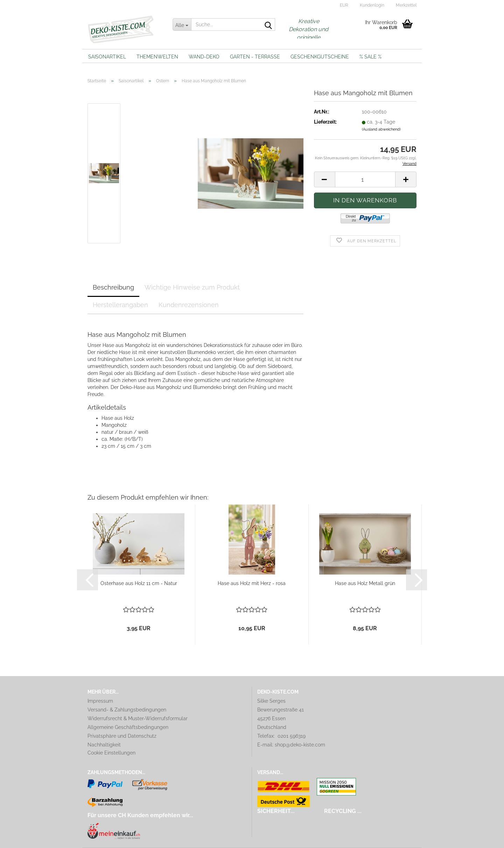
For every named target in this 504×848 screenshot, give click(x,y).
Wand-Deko (204, 57)
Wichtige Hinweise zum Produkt (192, 287)
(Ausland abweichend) (381, 129)
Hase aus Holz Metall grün (365, 583)
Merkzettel (406, 5)
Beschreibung (113, 287)
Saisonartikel (107, 57)
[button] (343, 5)
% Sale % (370, 57)
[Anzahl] (365, 179)
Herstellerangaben (120, 305)
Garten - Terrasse (255, 57)
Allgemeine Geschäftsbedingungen (128, 727)
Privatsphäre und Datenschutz (122, 736)
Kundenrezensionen (189, 305)
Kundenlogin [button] (372, 5)
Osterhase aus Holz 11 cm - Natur (139, 583)
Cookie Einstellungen (111, 753)
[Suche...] (182, 25)
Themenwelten (157, 57)
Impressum (100, 701)
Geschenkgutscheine (320, 57)
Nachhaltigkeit (104, 745)
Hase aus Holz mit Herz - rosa (252, 583)
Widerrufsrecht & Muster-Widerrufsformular (138, 718)
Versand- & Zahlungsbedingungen (127, 710)
